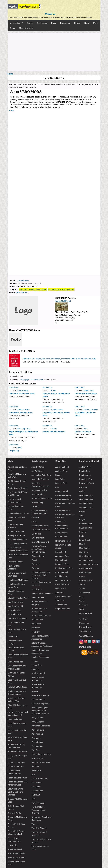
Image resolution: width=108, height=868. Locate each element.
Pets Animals (37, 734)
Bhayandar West (87, 483)
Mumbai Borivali (86, 560)
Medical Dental (38, 673)
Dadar (82, 491)
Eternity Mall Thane (16, 535)
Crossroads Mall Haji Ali (18, 513)
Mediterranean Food (64, 568)
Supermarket (37, 791)
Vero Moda (14, 388)
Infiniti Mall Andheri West (21, 413)
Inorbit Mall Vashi (83, 432)
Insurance (36, 628)
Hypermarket (37, 620)
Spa (33, 774)
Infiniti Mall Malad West (86, 394)
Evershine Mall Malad (17, 539)
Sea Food (60, 592)
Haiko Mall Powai (15, 562)
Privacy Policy (85, 627)
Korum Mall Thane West (54, 432)
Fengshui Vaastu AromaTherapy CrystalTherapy (39, 549)
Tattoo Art (36, 795)
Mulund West (85, 556)
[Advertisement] (54, 51)
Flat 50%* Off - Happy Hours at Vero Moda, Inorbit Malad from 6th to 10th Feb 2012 (59, 359)
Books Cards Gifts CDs (42, 498)
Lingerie (35, 661)
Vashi (86, 429)
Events (77, 23)
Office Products (38, 700)
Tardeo (82, 585)
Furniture (36, 568)
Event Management (40, 542)
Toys (34, 799)
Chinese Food (62, 491)
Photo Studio (37, 742)
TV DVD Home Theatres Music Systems (38, 810)
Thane (54, 429)
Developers (65, 23)
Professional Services (41, 754)
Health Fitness (38, 597)
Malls (96, 23)
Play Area (36, 750)
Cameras (36, 506)
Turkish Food (61, 605)
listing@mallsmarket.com (32, 380)
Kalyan (82, 520)
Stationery (36, 787)
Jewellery (36, 632)
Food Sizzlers (61, 533)
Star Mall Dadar (15, 813)
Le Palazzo (13, 636)
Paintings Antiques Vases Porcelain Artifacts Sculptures (40, 711)
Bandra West (85, 475)
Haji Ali (82, 512)
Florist (34, 560)
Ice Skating (36, 624)
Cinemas (35, 518)
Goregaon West (86, 507)
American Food (62, 467)
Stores (13, 28)
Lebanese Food (62, 564)
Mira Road (84, 552)
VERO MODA (22, 292)
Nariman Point (86, 568)
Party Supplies (38, 722)
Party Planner (38, 718)
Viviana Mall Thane (16, 857)
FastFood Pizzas (63, 510)
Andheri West (23, 410)
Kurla (54, 391)
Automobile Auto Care (41, 475)
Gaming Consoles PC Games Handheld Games (41, 575)
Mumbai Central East (89, 564)
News (87, 23)
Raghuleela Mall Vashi (17, 778)
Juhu (81, 516)
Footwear (36, 564)
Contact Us (84, 623)
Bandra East (85, 471)
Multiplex (35, 691)
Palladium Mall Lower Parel (22, 394)
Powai (82, 576)
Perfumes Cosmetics (41, 726)
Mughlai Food (61, 576)
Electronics (36, 534)
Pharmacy (36, 738)
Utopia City (14, 451)
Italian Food (61, 552)
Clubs (34, 522)
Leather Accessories (40, 657)
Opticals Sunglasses (41, 704)
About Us (83, 619)
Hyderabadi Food (63, 541)
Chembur (83, 487)
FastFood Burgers (63, 495)
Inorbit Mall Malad (63, 301)
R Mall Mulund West (17, 763)
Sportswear (37, 783)
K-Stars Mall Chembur (17, 618)
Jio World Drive (14, 610)
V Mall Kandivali (15, 849)
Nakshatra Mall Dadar (17, 687)
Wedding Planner (39, 828)
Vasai (82, 597)
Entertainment (38, 538)
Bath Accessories (39, 490)
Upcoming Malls (26, 28)
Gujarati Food (61, 537)
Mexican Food (62, 572)
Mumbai (50, 14)
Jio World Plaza (15, 614)
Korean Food (61, 560)
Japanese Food (62, 556)
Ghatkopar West (91, 410)
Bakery (59, 475)
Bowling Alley (37, 502)
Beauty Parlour (38, 494)
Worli (20, 448)
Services (35, 766)
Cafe (58, 487)
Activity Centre (38, 467)
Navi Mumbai (85, 572)
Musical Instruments (40, 695)
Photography (37, 746)
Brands (30, 23)
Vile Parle (83, 605)
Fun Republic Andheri (17, 544)
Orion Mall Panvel (16, 719)
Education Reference (41, 530)
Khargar (83, 532)
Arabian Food (61, 471)
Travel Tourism (38, 803)
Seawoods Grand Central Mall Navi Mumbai (15, 792)
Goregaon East (86, 503)
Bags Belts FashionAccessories (33, 289)
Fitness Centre (38, 556)
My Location (16, 23)
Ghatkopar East (86, 495)
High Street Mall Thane (18, 580)
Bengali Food (61, 483)
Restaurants (61, 588)
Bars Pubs (60, 479)
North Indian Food (63, 580)
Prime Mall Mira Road (17, 751)
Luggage (35, 669)
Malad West (24, 280)
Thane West (85, 593)
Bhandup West (24, 429)
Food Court (60, 522)
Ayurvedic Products (40, 479)
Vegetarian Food (63, 609)
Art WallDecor (38, 471)
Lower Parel (23, 391)
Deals (54, 23)
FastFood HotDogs (64, 499)
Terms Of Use (85, 631)
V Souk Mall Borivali (16, 853)
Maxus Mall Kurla (15, 662)
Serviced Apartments (41, 762)
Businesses (42, 23)
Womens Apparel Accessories (61, 289)
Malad (82, 544)
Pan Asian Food (62, 584)
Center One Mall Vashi (18, 488)
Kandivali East (86, 524)
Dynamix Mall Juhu (16, 531)
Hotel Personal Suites (41, 616)
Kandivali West (86, 528)
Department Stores (40, 526)
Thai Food (60, 601)
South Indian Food (64, 597)
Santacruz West (86, 580)
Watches (35, 824)
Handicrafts (37, 589)
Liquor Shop (37, 665)
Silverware (36, 770)
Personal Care (38, 730)
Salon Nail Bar (38, 758)
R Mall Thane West (16, 767)
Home (10, 74)
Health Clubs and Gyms (42, 593)
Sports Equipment (39, 779)
